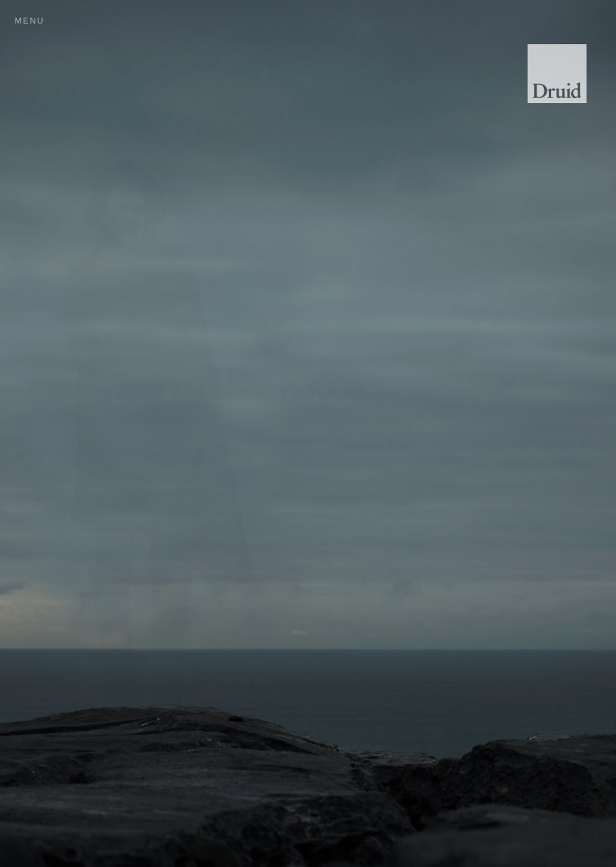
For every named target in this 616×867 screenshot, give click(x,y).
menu (29, 21)
